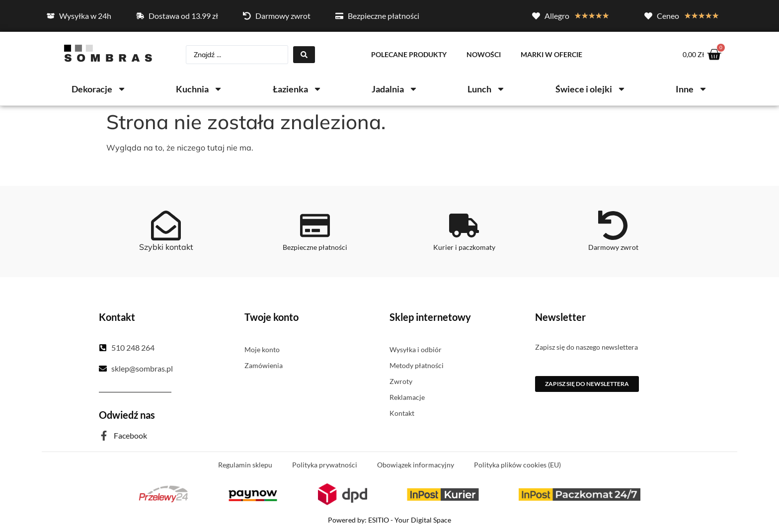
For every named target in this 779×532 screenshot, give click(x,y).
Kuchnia (199, 90)
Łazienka (297, 90)
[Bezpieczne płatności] (315, 226)
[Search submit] (304, 55)
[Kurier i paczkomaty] (464, 226)
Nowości (484, 55)
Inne (692, 90)
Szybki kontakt (166, 247)
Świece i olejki (591, 90)
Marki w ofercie (551, 55)
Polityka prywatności (325, 465)
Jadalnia (395, 90)
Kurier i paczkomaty (464, 248)
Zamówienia (264, 366)
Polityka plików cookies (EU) (517, 465)
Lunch (486, 90)
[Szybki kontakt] (166, 226)
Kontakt (402, 414)
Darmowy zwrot (613, 248)
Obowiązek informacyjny (416, 465)
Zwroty (401, 382)
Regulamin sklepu (245, 465)
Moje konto (262, 350)
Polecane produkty (409, 55)
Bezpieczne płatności (315, 248)
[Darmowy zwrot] (613, 226)
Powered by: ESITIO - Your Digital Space (389, 520)
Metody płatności (417, 366)
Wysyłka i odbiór (416, 350)
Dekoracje (99, 90)
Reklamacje (407, 398)
